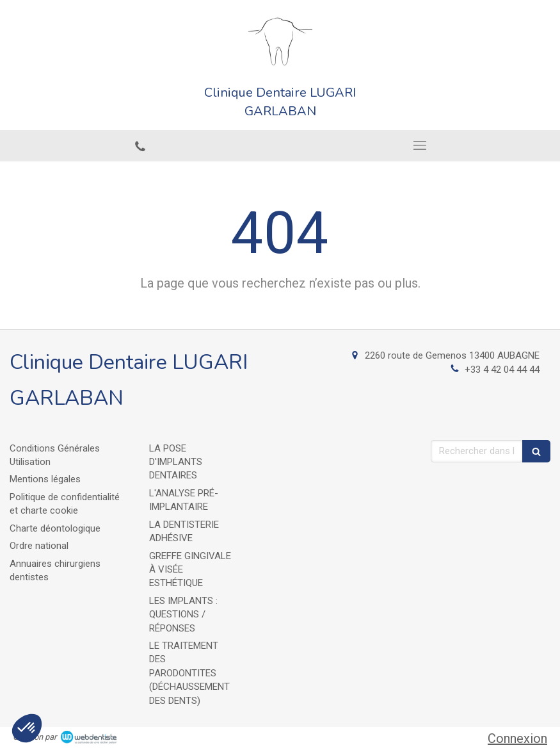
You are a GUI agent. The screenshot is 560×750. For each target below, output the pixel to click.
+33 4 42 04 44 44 (502, 370)
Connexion (517, 738)
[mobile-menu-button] (420, 145)
